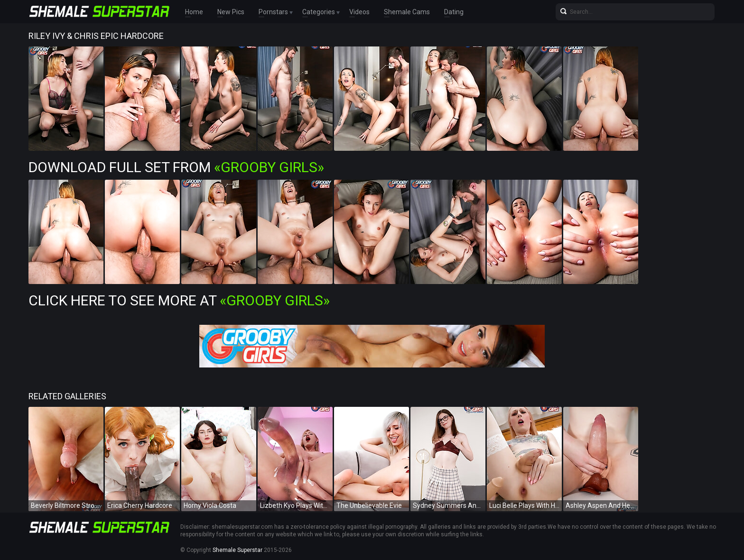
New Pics (231, 12)
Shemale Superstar (237, 550)
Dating (454, 12)
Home (194, 12)
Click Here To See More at (179, 300)
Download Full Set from (176, 167)
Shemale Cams (407, 12)
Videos (359, 12)
